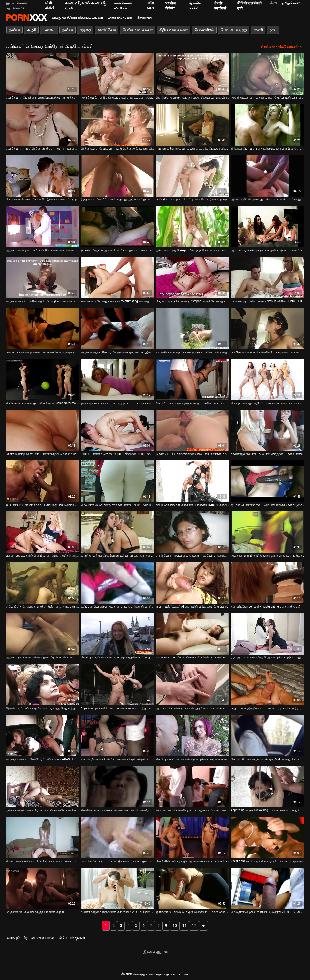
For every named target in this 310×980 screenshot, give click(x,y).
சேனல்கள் (145, 17)
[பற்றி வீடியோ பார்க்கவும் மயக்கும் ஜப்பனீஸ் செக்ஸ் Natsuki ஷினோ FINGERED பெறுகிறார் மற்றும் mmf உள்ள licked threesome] (268, 277)
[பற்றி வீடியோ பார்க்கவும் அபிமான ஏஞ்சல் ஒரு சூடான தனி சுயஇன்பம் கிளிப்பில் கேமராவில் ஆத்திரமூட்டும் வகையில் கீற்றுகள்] (268, 226)
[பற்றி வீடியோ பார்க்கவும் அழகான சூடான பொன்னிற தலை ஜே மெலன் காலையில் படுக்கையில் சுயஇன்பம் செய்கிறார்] (42, 633)
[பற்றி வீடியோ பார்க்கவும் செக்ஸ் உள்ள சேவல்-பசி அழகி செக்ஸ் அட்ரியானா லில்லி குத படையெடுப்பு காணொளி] (117, 124)
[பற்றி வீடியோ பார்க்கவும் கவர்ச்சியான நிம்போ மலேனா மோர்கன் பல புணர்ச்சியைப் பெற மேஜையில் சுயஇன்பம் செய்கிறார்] (193, 633)
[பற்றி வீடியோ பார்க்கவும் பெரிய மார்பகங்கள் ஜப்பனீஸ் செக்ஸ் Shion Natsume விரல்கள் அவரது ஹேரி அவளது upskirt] (42, 379)
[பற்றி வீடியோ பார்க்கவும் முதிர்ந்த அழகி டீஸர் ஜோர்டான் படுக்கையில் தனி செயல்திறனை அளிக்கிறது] (42, 786)
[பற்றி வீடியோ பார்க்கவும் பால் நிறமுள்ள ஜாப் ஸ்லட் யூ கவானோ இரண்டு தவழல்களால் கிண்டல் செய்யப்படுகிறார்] (193, 175)
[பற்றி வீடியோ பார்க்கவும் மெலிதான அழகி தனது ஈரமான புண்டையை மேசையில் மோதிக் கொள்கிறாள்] (117, 481)
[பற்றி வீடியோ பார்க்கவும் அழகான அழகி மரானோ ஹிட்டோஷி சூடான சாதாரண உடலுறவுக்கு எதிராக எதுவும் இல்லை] (42, 277)
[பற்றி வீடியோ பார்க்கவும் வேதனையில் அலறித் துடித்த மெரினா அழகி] (42, 888)
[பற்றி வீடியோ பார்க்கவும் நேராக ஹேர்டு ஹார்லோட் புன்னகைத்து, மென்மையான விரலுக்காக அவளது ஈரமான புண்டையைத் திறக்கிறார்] (42, 430)
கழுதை (85, 30)
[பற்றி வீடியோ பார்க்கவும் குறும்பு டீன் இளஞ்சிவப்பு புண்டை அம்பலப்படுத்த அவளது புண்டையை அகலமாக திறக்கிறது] (268, 684)
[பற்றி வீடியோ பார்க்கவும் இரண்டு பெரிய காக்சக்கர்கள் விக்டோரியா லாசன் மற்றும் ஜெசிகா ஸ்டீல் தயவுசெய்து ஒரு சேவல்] (193, 430)
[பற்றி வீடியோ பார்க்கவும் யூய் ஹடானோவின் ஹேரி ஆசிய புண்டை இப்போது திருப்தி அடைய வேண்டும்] (268, 633)
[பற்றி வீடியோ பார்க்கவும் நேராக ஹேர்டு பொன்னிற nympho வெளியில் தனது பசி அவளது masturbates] (193, 277)
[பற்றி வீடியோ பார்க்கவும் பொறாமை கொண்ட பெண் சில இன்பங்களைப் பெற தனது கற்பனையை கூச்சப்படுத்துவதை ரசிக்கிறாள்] (42, 175)
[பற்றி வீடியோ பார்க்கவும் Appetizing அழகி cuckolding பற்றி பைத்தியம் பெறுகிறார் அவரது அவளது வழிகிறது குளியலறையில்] (268, 786)
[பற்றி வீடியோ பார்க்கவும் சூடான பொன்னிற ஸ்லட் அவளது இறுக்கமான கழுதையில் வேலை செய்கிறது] (268, 481)
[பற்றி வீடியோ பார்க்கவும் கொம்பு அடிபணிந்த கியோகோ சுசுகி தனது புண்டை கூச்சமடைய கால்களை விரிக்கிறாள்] (42, 837)
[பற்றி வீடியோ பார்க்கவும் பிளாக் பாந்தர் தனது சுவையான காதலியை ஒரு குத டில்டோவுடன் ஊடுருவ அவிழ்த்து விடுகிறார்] (42, 328)
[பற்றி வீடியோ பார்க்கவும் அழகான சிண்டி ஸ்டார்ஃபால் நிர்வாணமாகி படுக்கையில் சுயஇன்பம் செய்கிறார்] (42, 226)
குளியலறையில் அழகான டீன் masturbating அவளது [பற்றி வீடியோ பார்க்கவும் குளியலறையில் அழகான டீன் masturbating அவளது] (115, 301)
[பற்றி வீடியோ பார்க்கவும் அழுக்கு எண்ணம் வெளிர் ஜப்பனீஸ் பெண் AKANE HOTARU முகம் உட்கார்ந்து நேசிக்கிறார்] (42, 735)
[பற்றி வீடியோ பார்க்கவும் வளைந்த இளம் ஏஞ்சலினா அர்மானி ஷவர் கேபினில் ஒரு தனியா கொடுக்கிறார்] (117, 888)
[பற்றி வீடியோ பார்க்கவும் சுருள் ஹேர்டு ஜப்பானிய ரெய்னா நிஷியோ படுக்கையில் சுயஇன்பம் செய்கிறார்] (193, 532)
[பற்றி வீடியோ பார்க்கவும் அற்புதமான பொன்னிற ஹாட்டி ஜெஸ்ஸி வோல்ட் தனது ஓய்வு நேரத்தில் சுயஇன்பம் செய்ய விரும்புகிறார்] (193, 786)
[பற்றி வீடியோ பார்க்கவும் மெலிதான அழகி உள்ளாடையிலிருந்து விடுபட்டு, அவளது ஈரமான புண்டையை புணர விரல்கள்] (268, 888)
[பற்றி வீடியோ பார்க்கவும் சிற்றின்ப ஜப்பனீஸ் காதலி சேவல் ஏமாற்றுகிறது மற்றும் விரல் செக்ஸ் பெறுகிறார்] (42, 684)
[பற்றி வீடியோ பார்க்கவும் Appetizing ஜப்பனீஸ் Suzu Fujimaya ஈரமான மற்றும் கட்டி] (117, 684)
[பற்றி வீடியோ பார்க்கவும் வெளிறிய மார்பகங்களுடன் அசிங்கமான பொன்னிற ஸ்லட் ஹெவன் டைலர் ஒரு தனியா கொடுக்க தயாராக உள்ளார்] (117, 786)
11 (184, 925)
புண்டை (49, 30)
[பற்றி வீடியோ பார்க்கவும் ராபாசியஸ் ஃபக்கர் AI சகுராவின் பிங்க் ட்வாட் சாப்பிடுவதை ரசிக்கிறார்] (193, 582)
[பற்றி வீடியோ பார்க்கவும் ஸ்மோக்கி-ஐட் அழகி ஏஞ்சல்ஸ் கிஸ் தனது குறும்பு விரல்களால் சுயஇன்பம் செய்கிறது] (42, 582)
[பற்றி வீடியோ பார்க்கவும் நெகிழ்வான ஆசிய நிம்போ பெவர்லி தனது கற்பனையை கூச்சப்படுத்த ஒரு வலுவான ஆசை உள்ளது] (268, 379)
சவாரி (258, 30)
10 (175, 925)
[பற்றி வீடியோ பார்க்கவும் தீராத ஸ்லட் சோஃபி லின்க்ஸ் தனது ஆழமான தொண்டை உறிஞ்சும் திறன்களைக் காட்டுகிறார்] (117, 175)
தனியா (14, 30)
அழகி (31, 30)
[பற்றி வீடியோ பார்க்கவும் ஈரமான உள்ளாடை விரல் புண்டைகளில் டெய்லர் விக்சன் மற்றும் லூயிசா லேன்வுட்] (193, 124)
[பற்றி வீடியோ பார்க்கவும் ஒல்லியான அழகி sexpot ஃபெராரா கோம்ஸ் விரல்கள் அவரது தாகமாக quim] (193, 226)
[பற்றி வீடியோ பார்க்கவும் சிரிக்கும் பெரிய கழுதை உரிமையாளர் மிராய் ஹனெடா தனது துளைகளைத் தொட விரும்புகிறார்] (268, 124)
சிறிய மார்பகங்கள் (173, 30)
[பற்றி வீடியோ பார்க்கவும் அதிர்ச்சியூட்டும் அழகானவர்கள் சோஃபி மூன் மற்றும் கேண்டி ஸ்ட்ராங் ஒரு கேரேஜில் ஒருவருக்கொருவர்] (268, 74)
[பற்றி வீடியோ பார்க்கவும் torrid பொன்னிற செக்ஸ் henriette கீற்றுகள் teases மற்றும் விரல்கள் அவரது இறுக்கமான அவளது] (117, 430)
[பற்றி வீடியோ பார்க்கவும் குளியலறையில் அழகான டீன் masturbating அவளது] (117, 277)
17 (194, 925)
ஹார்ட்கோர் (107, 30)
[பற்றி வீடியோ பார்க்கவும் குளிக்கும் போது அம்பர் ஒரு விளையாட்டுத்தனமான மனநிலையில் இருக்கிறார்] (193, 888)
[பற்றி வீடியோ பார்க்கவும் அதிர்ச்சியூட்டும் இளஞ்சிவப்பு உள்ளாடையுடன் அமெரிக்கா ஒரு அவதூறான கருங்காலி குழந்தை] (117, 74)
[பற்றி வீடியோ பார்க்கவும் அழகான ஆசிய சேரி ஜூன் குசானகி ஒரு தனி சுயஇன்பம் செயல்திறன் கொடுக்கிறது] (117, 328)
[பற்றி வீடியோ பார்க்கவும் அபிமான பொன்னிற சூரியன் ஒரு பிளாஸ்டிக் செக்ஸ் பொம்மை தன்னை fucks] (193, 684)
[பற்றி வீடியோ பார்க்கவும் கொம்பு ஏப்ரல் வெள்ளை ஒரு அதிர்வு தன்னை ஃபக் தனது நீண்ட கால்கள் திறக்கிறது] (117, 633)
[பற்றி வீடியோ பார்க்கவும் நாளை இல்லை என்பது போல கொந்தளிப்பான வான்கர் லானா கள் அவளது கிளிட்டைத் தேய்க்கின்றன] (268, 430)
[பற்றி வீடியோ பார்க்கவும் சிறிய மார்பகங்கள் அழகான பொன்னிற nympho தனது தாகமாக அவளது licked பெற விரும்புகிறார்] (193, 481)
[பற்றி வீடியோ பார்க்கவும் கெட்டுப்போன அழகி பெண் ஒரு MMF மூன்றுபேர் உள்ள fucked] (268, 735)
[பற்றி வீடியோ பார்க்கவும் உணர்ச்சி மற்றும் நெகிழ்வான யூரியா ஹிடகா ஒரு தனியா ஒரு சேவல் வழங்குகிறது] (117, 532)
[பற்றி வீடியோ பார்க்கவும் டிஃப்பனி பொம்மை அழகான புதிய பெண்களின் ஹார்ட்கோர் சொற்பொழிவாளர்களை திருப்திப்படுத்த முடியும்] (117, 582)
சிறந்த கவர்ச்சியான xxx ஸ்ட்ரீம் (26, 17)
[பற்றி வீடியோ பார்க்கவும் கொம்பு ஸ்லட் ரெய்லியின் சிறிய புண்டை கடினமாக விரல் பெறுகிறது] (193, 735)
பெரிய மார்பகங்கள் (138, 30)
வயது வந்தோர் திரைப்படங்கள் (77, 17)
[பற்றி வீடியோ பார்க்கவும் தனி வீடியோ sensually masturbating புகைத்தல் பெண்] (268, 582)
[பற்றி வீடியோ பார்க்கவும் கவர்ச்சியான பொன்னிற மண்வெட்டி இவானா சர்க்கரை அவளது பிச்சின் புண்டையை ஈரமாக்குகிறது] (42, 74)
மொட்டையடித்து (234, 30)
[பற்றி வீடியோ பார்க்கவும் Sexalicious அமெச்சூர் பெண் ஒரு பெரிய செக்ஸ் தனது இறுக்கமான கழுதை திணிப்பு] (268, 837)
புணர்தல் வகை (120, 17)
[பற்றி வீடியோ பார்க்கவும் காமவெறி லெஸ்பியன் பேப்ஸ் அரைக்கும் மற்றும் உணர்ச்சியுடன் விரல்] (117, 735)
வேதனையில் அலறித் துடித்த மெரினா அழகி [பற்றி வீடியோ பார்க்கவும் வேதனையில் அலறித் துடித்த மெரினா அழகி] (35, 911)
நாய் (273, 30)
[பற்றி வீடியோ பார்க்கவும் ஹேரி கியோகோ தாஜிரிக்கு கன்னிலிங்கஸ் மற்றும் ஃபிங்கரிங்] (193, 837)
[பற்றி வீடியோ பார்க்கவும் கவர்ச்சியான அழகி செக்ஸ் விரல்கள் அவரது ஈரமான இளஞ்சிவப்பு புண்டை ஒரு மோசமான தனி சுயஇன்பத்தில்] (42, 124)
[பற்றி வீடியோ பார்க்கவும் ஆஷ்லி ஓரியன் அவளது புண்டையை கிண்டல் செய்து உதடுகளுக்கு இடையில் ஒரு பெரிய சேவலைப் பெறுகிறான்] (268, 175)
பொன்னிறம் (204, 30)
